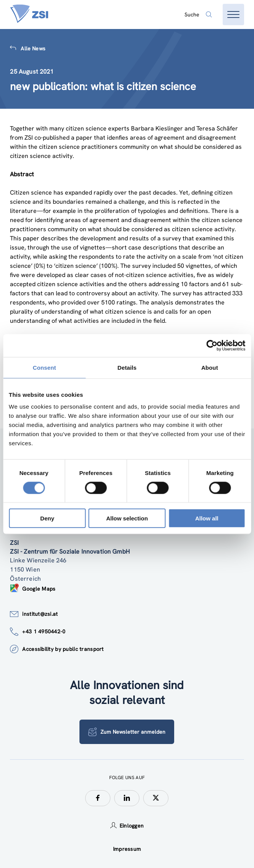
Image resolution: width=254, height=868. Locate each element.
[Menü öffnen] (233, 14)
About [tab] (210, 367)
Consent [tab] (44, 367)
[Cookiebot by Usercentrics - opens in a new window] (212, 345)
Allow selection (127, 518)
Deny (47, 518)
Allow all (207, 518)
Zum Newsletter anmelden (127, 732)
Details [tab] (127, 367)
